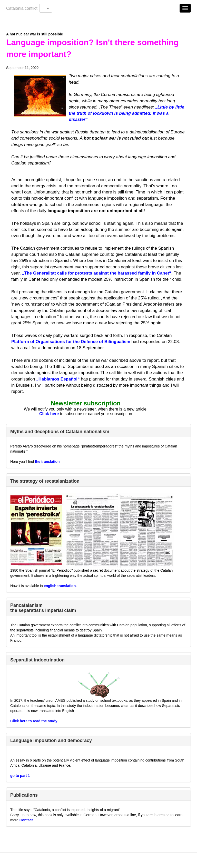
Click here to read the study (34, 721)
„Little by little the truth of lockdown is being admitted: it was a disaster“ (127, 113)
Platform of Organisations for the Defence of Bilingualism (71, 342)
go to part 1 (20, 776)
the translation (47, 462)
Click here (49, 414)
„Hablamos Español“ (58, 379)
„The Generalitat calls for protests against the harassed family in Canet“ (97, 273)
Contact (26, 820)
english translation (60, 586)
